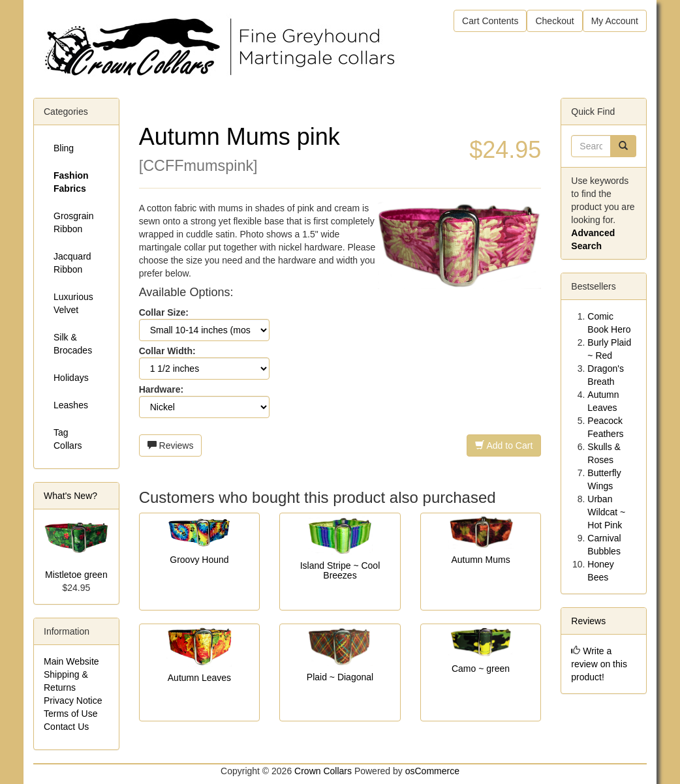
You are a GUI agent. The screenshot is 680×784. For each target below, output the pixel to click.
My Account (615, 21)
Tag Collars (68, 439)
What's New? (70, 496)
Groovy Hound (199, 560)
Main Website (71, 661)
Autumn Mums (480, 560)
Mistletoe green (76, 575)
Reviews (171, 445)
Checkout (554, 21)
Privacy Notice (73, 701)
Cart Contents (490, 21)
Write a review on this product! (599, 664)
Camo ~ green (481, 669)
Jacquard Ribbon (72, 263)
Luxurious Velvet (73, 303)
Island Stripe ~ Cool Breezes (340, 570)
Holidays (71, 378)
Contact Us (66, 727)
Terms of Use (70, 714)
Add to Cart (504, 445)
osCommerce (432, 771)
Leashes (71, 405)
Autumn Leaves (199, 678)
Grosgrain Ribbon (73, 222)
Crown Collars (323, 771)
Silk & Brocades (73, 344)
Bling (64, 148)
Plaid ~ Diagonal (340, 677)
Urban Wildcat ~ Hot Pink (606, 512)
